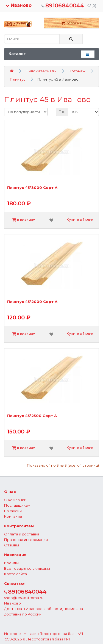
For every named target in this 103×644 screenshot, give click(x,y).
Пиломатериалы (41, 71)
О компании (15, 500)
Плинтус (18, 79)
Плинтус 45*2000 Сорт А (32, 302)
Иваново (19, 5)
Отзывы (12, 545)
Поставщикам (17, 505)
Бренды (11, 563)
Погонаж (77, 71)
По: (62, 112)
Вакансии (13, 511)
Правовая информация (26, 540)
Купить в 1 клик (80, 219)
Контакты (13, 516)
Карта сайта (16, 574)
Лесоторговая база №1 (61, 634)
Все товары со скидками (27, 568)
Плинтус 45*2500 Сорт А (32, 416)
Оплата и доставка (22, 534)
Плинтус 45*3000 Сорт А (32, 188)
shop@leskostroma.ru (24, 598)
